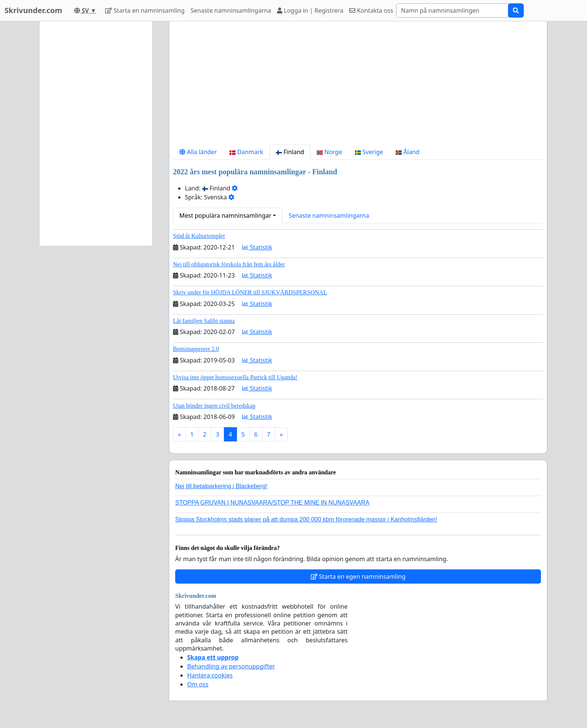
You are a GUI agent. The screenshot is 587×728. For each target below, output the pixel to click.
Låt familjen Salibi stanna (204, 321)
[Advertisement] (358, 86)
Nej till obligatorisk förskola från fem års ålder (229, 264)
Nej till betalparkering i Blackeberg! (221, 486)
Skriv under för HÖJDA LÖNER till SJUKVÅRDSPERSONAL (250, 292)
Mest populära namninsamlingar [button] (225, 215)
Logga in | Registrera (310, 10)
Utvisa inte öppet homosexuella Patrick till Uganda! (235, 377)
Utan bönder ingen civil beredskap (214, 406)
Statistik (257, 247)
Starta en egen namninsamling (358, 576)
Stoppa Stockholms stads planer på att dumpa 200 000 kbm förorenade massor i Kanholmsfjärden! (306, 519)
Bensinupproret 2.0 (196, 349)
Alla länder (198, 152)
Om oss (198, 684)
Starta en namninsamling (145, 10)
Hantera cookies (210, 675)
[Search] (452, 10)
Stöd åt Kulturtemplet (199, 236)
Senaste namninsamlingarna (231, 10)
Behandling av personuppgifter (231, 666)
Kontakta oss (371, 10)
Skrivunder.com (33, 10)
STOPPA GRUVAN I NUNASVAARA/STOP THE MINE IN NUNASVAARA (272, 503)
